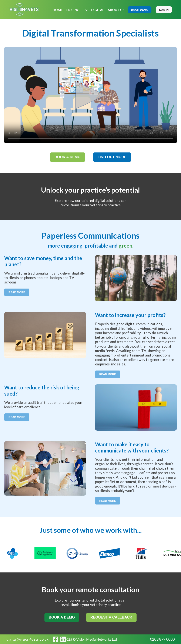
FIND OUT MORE (112, 157)
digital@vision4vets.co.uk (27, 639)
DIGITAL (98, 10)
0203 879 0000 (162, 639)
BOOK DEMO (140, 10)
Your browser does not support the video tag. (90, 95)
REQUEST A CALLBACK (111, 617)
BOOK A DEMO (68, 157)
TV (85, 10)
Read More (17, 292)
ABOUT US (116, 10)
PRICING (73, 10)
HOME (58, 10)
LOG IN (164, 10)
